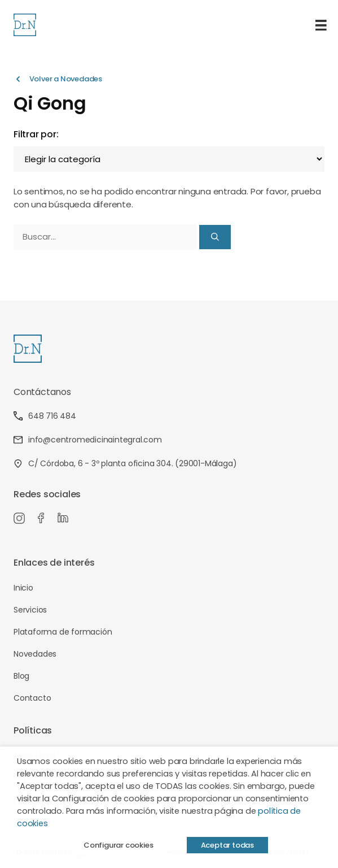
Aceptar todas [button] (227, 845)
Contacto (32, 698)
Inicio (23, 588)
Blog (21, 676)
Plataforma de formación (63, 632)
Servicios (30, 610)
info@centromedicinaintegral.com (88, 440)
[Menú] (321, 25)
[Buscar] (215, 237)
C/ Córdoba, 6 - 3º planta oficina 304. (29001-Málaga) (125, 463)
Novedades (35, 654)
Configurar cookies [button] (118, 845)
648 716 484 (45, 416)
